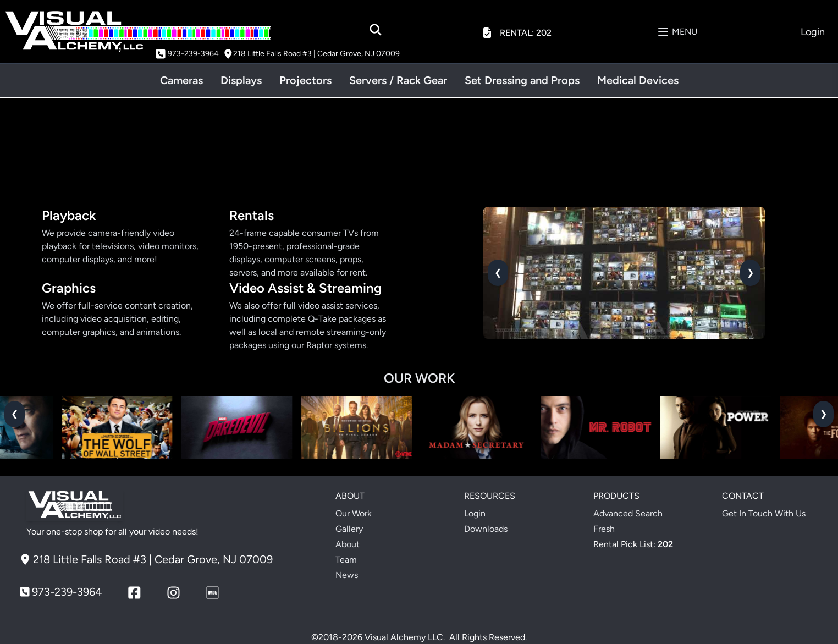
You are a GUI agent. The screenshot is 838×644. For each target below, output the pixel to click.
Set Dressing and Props (522, 80)
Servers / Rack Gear (398, 80)
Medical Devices (638, 80)
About (348, 544)
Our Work (354, 513)
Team (346, 560)
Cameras (181, 80)
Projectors (305, 80)
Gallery (349, 529)
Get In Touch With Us (764, 513)
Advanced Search (628, 513)
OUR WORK (419, 378)
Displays (241, 80)
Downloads (486, 529)
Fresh (604, 529)
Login (475, 513)
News (347, 575)
